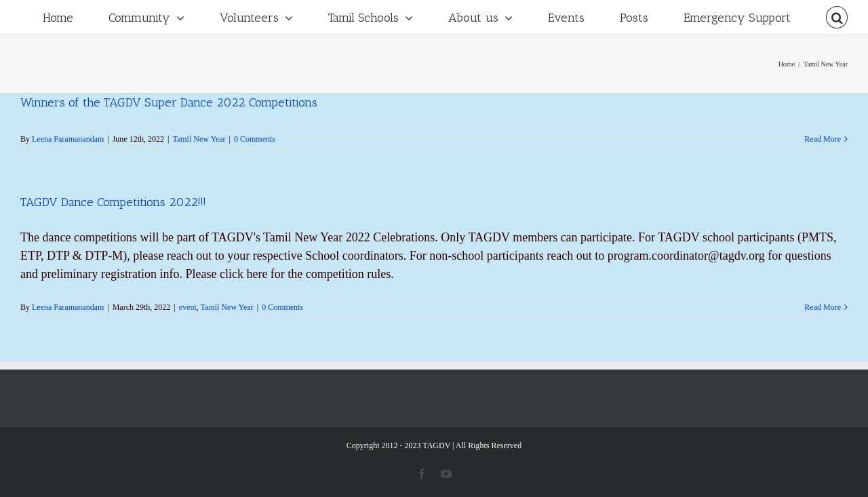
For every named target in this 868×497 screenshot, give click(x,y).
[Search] (837, 17)
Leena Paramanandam (68, 139)
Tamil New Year (199, 139)
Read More (823, 139)
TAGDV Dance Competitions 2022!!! (113, 202)
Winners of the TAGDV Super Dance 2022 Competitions (169, 102)
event (188, 307)
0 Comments (255, 139)
